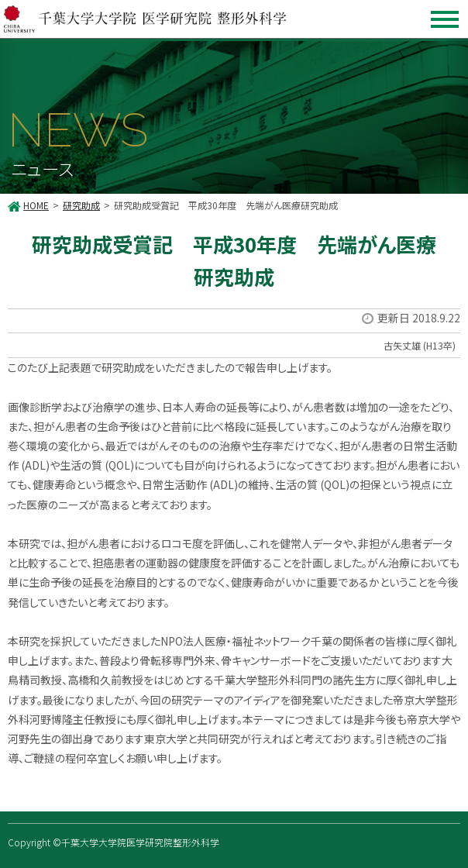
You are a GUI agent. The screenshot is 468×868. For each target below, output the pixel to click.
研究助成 (81, 205)
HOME (36, 205)
